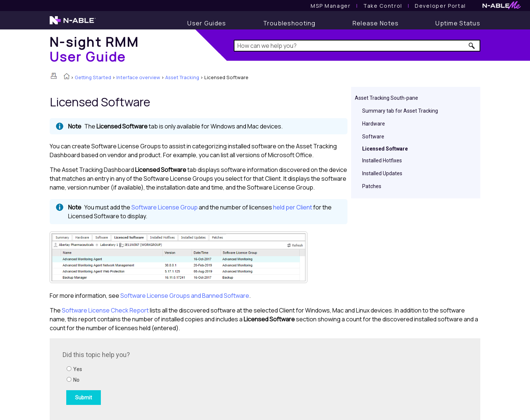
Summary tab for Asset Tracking (400, 111)
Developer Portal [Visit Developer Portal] (440, 6)
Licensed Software (385, 149)
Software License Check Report (105, 310)
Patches (372, 186)
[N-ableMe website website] (502, 7)
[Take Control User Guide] (383, 6)
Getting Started (93, 77)
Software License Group (165, 207)
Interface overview (138, 77)
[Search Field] (357, 46)
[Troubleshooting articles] (289, 23)
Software (373, 137)
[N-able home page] (73, 24)
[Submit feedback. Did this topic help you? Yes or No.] (162, 378)
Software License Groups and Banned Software (185, 296)
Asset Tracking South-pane (386, 98)
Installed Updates (382, 173)
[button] (472, 46)
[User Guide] (207, 23)
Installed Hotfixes (382, 160)
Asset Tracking (182, 77)
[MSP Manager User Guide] (331, 6)
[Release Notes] (376, 23)
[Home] (94, 49)
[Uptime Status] (458, 23)
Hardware (374, 124)
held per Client (293, 207)
